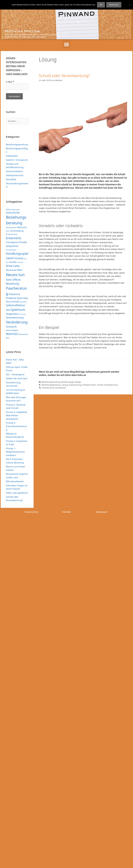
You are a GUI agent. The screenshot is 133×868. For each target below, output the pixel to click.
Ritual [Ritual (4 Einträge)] (9, 302)
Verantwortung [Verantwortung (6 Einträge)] (15, 317)
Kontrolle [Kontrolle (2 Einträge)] (20, 262)
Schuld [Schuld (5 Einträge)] (16, 301)
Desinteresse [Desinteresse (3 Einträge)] (11, 227)
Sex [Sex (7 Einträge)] (8, 310)
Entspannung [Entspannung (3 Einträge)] (11, 234)
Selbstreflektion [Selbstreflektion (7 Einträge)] (16, 305)
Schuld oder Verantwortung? (64, 76)
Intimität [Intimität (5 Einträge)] (19, 258)
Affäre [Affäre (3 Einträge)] (8, 209)
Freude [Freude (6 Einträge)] (23, 242)
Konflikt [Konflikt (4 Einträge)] (13, 262)
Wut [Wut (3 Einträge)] (8, 338)
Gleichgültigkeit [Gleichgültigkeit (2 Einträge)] (11, 250)
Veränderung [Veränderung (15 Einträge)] (17, 322)
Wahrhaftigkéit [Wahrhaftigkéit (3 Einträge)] (12, 330)
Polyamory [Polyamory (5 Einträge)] (14, 294)
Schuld (100, 385)
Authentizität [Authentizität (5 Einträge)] (13, 213)
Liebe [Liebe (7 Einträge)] (16, 266)
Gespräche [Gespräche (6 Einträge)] (12, 246)
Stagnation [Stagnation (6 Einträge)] (12, 314)
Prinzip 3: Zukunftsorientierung (16, 426)
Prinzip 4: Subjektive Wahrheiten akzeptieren (16, 415)
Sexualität (11, 179)
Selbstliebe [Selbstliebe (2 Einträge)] (23, 302)
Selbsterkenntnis (15, 175)
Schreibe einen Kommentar (54, 388)
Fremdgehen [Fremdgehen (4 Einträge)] (12, 242)
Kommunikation (14, 171)
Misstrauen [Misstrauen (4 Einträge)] (11, 270)
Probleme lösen (89, 385)
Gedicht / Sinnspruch (17, 160)
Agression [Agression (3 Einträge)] (16, 209)
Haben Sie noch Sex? (17, 378)
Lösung (65, 385)
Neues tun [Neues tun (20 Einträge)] (15, 275)
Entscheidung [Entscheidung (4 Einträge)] (17, 231)
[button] (66, 44)
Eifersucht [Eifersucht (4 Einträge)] (22, 227)
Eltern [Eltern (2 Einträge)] (8, 231)
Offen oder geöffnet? (17, 493)
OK (101, 5)
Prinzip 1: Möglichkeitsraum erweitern (15, 452)
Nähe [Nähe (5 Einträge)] (9, 280)
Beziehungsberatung (51, 382)
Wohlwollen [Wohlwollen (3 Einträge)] (23, 334)
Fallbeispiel (12, 156)
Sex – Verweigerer (15, 374)
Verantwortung (111, 385)
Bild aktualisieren (15, 481)
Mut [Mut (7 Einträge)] (20, 270)
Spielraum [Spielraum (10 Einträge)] (18, 310)
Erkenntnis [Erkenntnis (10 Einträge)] (14, 238)
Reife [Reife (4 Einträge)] (26, 298)
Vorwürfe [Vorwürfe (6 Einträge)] (11, 327)
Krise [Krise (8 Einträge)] (9, 266)
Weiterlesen (114, 5)
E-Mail (10, 82)
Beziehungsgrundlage (71, 382)
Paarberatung (75, 385)
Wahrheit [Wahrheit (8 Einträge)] (12, 334)
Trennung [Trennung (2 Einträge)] (22, 314)
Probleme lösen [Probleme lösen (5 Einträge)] (14, 298)
